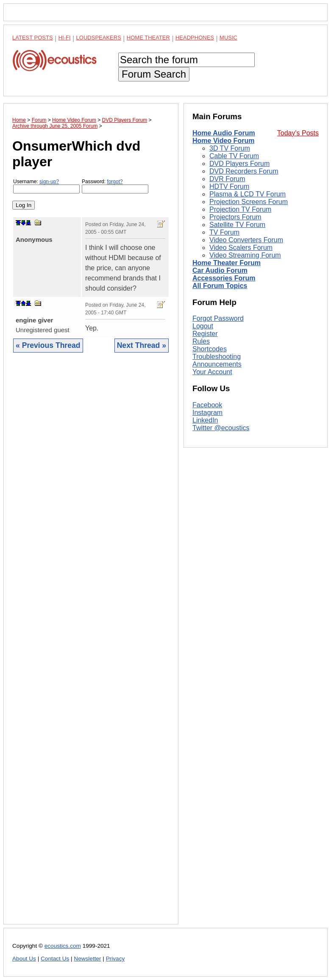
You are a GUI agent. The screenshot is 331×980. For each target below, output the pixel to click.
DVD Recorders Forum (244, 171)
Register (205, 334)
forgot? (115, 182)
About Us (24, 959)
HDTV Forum (229, 186)
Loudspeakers (99, 38)
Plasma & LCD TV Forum (248, 194)
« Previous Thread (48, 345)
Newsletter (87, 959)
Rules (201, 341)
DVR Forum (227, 179)
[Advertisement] (91, 645)
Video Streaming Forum (245, 255)
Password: (115, 186)
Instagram (207, 413)
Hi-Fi (65, 38)
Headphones (195, 38)
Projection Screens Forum (249, 202)
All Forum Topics (220, 286)
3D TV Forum (230, 148)
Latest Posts (33, 38)
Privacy (115, 959)
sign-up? (49, 182)
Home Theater (148, 38)
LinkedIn (205, 420)
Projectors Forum (235, 217)
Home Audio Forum (224, 133)
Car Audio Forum (220, 270)
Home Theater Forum (227, 263)
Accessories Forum (224, 278)
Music (228, 38)
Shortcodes (210, 349)
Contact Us (55, 959)
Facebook (207, 405)
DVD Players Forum (239, 164)
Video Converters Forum (246, 240)
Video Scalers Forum (241, 248)
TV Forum (224, 232)
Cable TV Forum (234, 156)
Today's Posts (298, 133)
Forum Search (154, 74)
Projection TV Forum (240, 209)
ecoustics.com (63, 946)
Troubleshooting (217, 357)
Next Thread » (142, 345)
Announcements (217, 364)
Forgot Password (218, 318)
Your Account (212, 372)
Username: (46, 186)
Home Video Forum (223, 141)
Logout (203, 326)
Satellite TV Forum (237, 225)
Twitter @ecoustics (221, 428)
